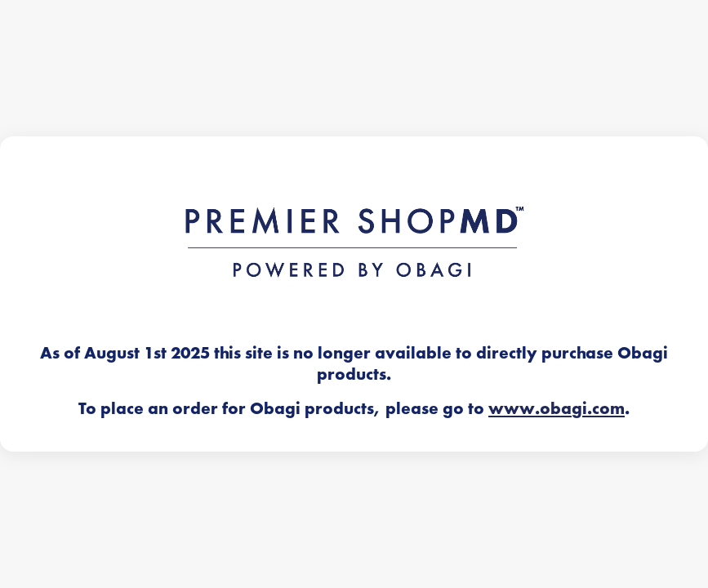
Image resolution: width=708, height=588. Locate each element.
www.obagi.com (557, 408)
